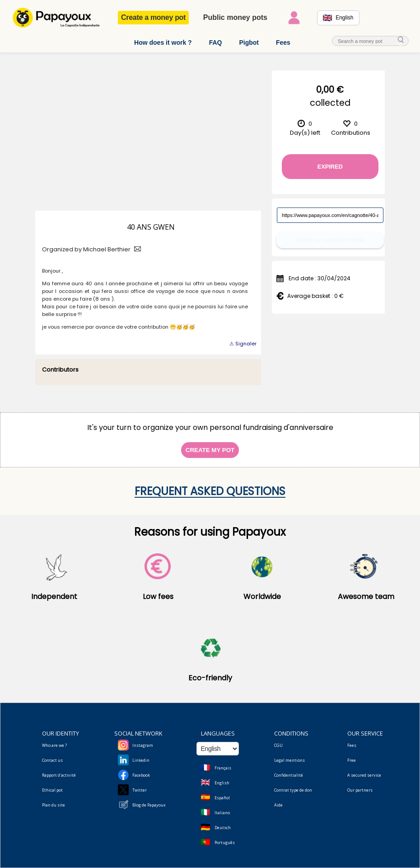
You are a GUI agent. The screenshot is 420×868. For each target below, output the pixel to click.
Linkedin (141, 760)
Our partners (360, 790)
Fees (283, 42)
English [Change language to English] (222, 783)
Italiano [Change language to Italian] (222, 813)
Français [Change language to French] (223, 768)
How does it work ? (163, 42)
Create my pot (210, 450)
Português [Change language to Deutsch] (225, 842)
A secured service (364, 775)
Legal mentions (289, 760)
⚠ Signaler (243, 344)
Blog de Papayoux (149, 805)
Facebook (141, 775)
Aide (278, 805)
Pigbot (249, 42)
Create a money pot (153, 17)
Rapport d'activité (59, 775)
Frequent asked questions (210, 491)
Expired (330, 167)
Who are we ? (54, 745)
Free (352, 760)
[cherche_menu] (401, 40)
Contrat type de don (293, 790)
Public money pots (235, 17)
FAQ (216, 42)
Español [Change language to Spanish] (222, 798)
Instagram (143, 745)
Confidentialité (289, 775)
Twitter (140, 790)
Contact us (52, 760)
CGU (278, 745)
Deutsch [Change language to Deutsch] (223, 828)
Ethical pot (52, 790)
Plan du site (54, 805)
